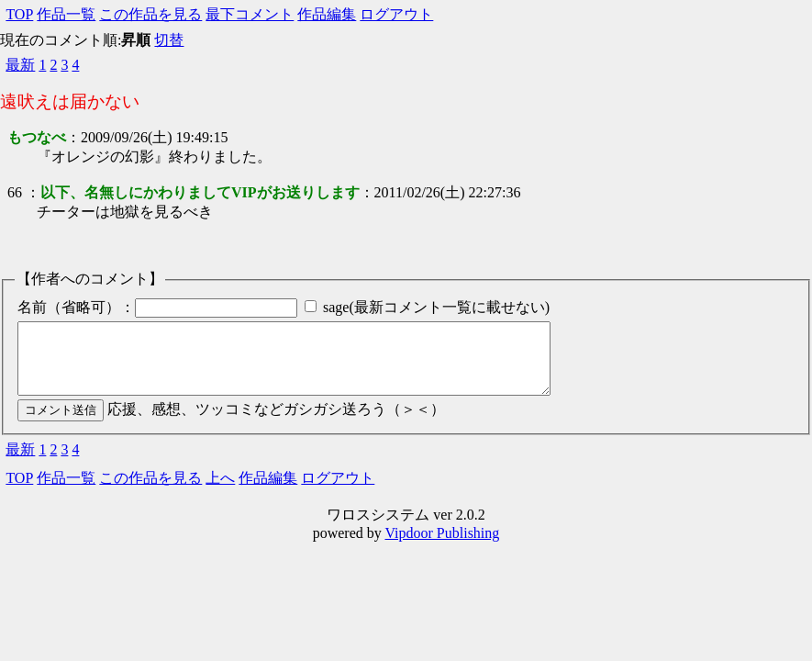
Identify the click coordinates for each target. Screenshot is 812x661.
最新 (20, 65)
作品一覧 (66, 14)
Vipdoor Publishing (442, 547)
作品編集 (327, 14)
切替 (169, 40)
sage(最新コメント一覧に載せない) (436, 307)
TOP (19, 14)
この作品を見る (150, 14)
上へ (220, 492)
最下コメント (250, 14)
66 (15, 192)
